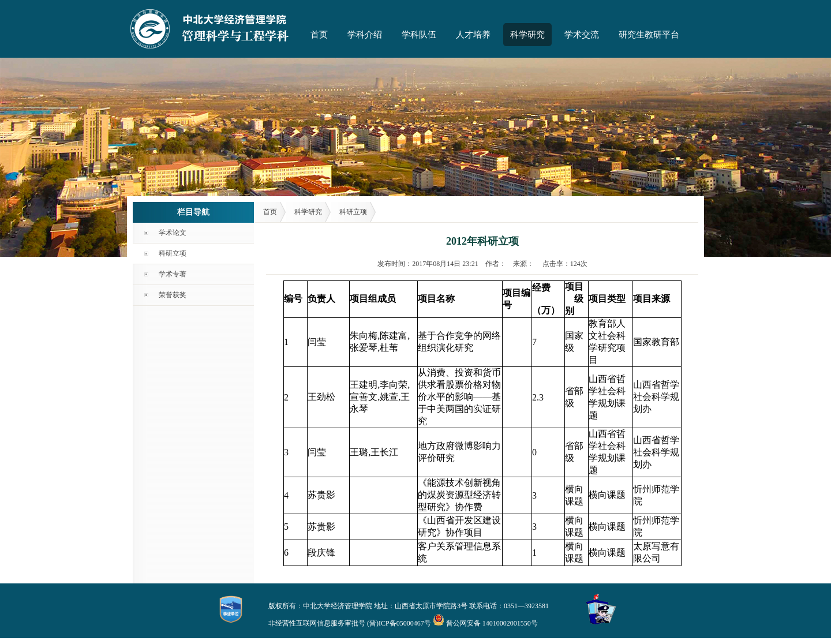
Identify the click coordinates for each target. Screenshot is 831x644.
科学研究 (527, 35)
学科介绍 (365, 35)
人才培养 (473, 35)
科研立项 (173, 253)
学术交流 (582, 35)
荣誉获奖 (173, 295)
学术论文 (173, 233)
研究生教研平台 (649, 35)
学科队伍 (419, 35)
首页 (319, 35)
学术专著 (173, 274)
